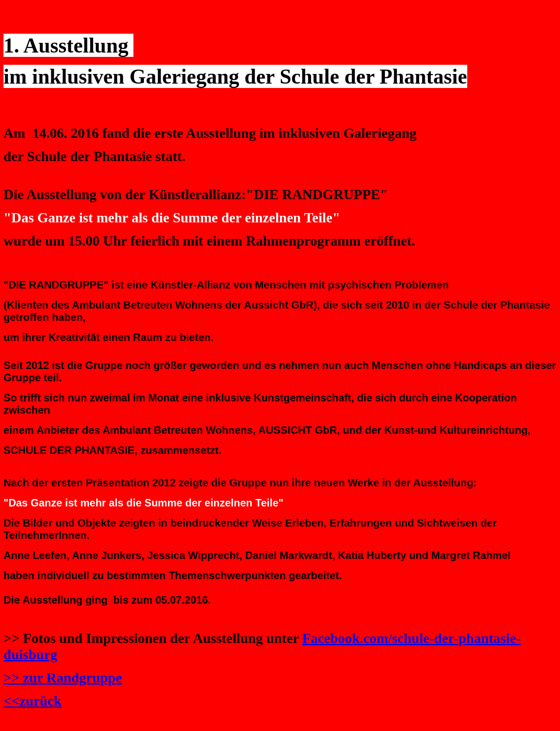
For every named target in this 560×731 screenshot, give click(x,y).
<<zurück (32, 701)
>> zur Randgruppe (63, 678)
